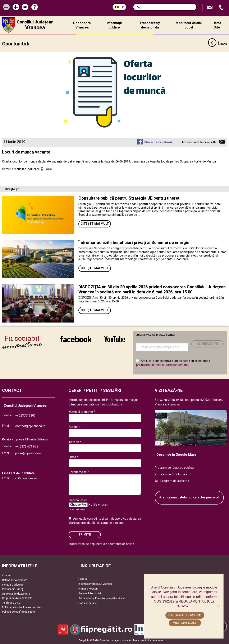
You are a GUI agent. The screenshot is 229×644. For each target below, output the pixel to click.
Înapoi (217, 44)
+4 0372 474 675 (27, 447)
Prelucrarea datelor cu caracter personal (189, 497)
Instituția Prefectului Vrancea (95, 584)
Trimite (85, 534)
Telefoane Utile (11, 603)
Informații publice (114, 25)
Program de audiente (175, 481)
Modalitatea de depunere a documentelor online (101, 544)
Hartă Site (217, 25)
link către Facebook (76, 339)
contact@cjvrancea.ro (30, 426)
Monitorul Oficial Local (189, 25)
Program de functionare (171, 474)
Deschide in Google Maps (177, 455)
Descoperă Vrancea (82, 25)
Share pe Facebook (158, 142)
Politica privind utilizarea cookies (22, 607)
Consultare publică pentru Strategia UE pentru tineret (129, 198)
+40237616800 (25, 416)
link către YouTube (115, 339)
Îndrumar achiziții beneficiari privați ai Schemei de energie (134, 243)
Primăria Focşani (88, 589)
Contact (7, 575)
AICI (49, 169)
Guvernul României (90, 593)
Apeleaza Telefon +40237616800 (222, 8)
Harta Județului (88, 603)
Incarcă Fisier (78, 500)
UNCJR (83, 579)
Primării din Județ (12, 589)
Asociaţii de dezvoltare (16, 593)
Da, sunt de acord (185, 615)
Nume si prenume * (82, 412)
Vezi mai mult (185, 623)
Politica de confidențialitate (18, 612)
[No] (218, 606)
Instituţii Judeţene (13, 584)
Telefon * (75, 442)
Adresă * (75, 427)
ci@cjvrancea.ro (26, 478)
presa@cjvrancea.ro (29, 453)
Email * (73, 457)
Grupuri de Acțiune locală (17, 598)
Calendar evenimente (15, 580)
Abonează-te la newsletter (200, 142)
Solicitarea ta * (79, 472)
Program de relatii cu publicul (175, 468)
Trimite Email (210, 8)
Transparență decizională (150, 25)
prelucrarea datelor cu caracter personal (163, 365)
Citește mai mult (95, 224)
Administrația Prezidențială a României (102, 598)
